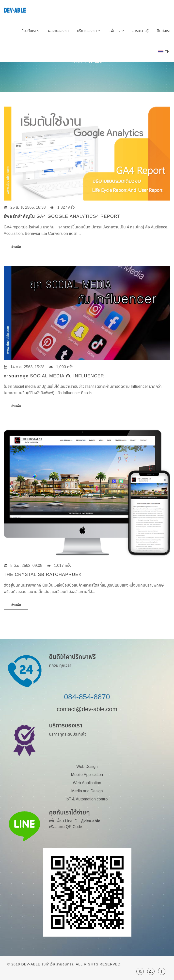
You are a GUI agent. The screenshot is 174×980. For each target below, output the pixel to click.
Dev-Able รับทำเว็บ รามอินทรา (47, 964)
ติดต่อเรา (164, 31)
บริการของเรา (89, 31)
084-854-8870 (87, 697)
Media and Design (87, 791)
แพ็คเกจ (116, 31)
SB (88, 62)
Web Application (87, 783)
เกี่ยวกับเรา (30, 31)
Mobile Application (87, 775)
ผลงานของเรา (58, 31)
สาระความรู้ (140, 31)
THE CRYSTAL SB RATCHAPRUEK (43, 575)
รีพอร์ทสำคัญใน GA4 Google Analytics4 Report (62, 216)
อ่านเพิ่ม (16, 247)
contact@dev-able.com (87, 709)
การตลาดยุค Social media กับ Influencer (54, 376)
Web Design (87, 767)
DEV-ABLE (15, 10)
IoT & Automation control (87, 799)
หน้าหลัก (75, 62)
